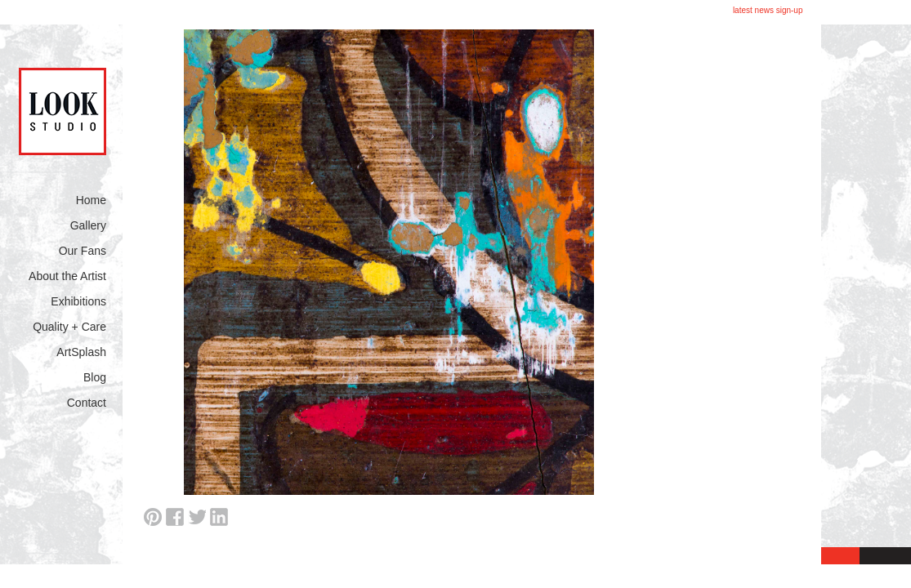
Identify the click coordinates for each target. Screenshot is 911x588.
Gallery (88, 225)
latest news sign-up (768, 10)
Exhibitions (78, 301)
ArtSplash (81, 352)
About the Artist (67, 276)
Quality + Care (69, 327)
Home (91, 200)
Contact (87, 403)
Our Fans (83, 251)
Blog (95, 377)
